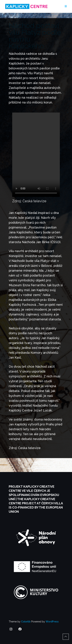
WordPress (52, 622)
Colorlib (26, 622)
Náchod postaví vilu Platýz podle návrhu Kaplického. (35, 36)
